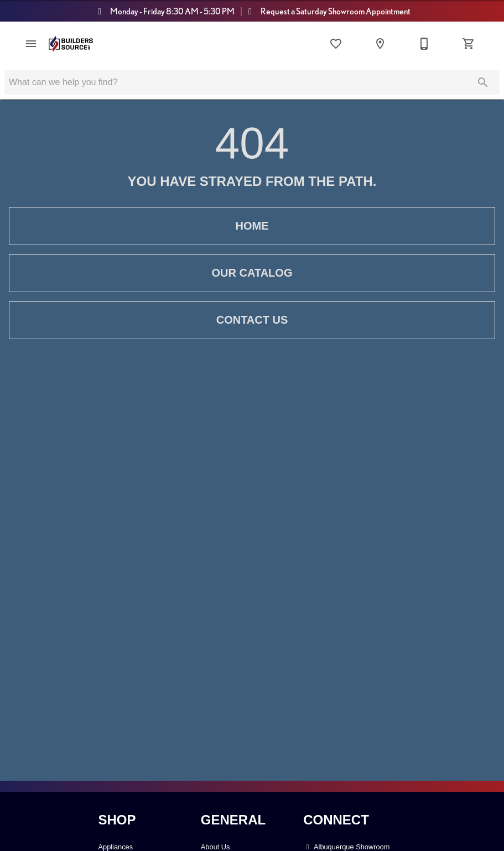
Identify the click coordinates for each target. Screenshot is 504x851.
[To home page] (71, 44)
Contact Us (252, 320)
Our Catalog (252, 273)
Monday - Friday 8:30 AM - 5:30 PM (163, 11)
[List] (336, 44)
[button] (31, 44)
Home (252, 226)
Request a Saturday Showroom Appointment (328, 11)
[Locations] (380, 44)
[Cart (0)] (469, 44)
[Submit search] (483, 82)
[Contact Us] (424, 44)
